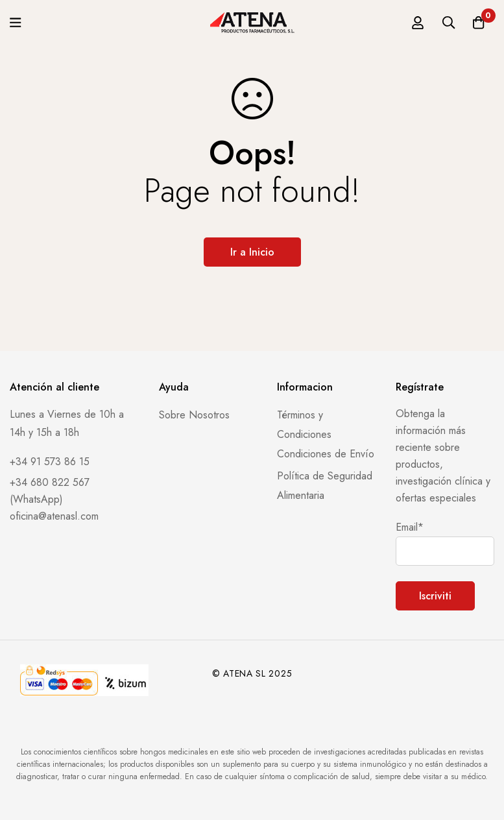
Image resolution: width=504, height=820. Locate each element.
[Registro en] (413, 23)
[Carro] (477, 23)
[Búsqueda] (445, 23)
